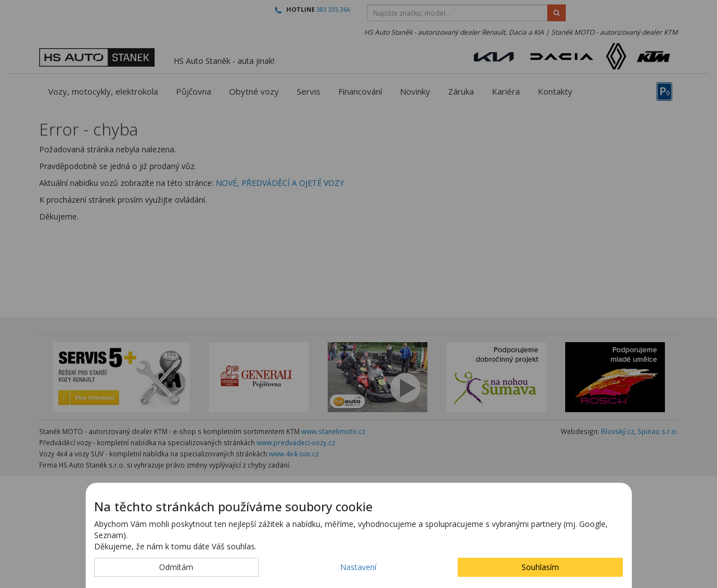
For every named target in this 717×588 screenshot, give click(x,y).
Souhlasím (540, 567)
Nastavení (358, 567)
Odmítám (176, 567)
